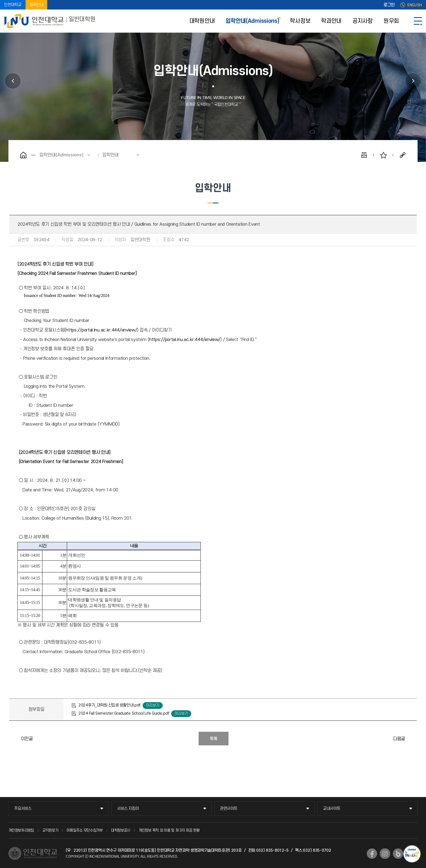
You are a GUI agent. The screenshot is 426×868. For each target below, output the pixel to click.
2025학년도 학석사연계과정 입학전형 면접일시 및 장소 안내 (15, 739)
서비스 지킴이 (128, 809)
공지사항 (363, 21)
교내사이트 (332, 809)
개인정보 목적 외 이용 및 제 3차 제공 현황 (169, 830)
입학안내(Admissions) (252, 21)
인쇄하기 (364, 155)
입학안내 (37, 5)
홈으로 (23, 155)
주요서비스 (23, 809)
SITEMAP (418, 21)
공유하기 (403, 155)
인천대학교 (13, 5)
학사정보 (300, 21)
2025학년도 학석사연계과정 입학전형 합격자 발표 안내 (411, 739)
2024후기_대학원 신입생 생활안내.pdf (109, 705)
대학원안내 (202, 21)
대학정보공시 (121, 830)
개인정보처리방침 (21, 830)
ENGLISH (415, 5)
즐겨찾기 (383, 155)
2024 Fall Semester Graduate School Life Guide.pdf (124, 713)
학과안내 (331, 21)
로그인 (389, 5)
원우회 (391, 21)
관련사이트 (229, 809)
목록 (214, 739)
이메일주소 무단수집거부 (84, 830)
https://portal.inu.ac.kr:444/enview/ (101, 330)
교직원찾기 (50, 830)
